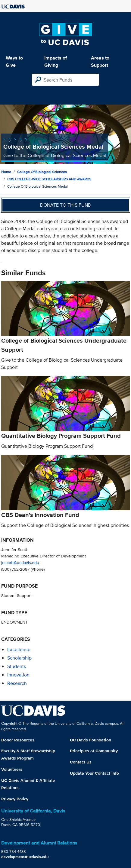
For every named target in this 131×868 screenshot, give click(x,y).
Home (6, 172)
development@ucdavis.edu (25, 857)
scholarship (19, 658)
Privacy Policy (15, 799)
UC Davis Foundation (90, 740)
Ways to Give (14, 61)
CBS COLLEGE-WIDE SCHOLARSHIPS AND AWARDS (49, 179)
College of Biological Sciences (42, 172)
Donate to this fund (66, 205)
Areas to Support (100, 61)
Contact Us (81, 762)
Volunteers (12, 769)
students (17, 666)
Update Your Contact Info (94, 773)
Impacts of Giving (56, 61)
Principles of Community (94, 751)
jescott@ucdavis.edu (20, 562)
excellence (19, 649)
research (17, 683)
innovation (18, 675)
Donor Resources (18, 740)
